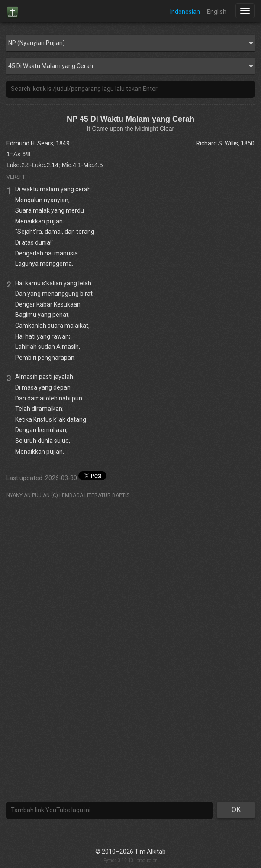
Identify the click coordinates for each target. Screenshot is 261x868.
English (217, 12)
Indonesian (185, 12)
